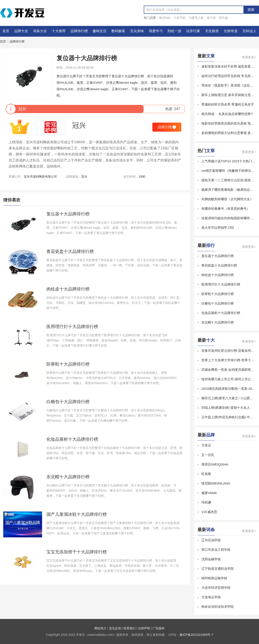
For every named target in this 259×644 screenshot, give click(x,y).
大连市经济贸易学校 (216, 588)
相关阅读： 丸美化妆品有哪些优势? (227, 114)
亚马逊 (223, 18)
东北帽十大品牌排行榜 (218, 322)
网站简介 (100, 628)
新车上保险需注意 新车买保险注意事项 (229, 95)
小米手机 (180, 18)
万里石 (206, 445)
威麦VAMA (209, 493)
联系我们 (129, 628)
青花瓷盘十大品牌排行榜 (219, 265)
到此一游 (174, 31)
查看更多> (249, 57)
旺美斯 (206, 474)
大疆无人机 (196, 18)
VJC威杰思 (209, 512)
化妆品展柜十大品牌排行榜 (221, 313)
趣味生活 (99, 31)
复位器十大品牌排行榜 (218, 256)
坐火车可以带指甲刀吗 (218, 228)
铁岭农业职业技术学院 (218, 607)
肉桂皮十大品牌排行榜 (218, 275)
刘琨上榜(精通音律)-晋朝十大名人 (226, 408)
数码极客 (118, 31)
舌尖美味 (137, 31)
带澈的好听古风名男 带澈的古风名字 (228, 104)
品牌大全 (21, 31)
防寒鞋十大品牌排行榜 (218, 294)
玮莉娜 (206, 502)
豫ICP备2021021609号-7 (196, 635)
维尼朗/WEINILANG (216, 483)
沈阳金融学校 (211, 559)
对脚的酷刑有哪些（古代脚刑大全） (227, 199)
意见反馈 (115, 628)
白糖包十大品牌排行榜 (218, 303)
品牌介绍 (167, 127)
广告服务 (159, 628)
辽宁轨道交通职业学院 (218, 569)
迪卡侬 (211, 18)
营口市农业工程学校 (216, 550)
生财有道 (231, 31)
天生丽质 (212, 31)
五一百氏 (208, 455)
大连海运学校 (211, 597)
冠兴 (79, 125)
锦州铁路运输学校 (214, 578)
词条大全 (40, 31)
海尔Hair (165, 18)
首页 (6, 31)
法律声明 (144, 628)
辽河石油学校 (211, 540)
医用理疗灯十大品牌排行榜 (221, 284)
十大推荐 (59, 31)
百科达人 (250, 31)
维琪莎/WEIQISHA (215, 464)
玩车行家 (193, 31)
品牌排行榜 (79, 31)
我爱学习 (156, 31)
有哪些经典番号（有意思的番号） (226, 209)
